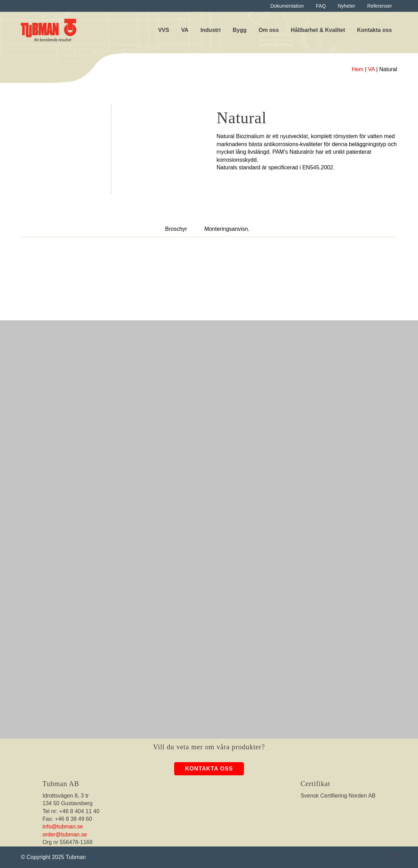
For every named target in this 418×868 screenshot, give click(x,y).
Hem (358, 69)
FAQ (321, 6)
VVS (164, 30)
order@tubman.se (65, 835)
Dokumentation (287, 6)
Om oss (269, 30)
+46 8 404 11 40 (79, 811)
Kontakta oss (374, 30)
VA (185, 30)
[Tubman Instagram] (394, 857)
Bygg (240, 30)
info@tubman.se (63, 827)
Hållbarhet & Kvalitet (318, 30)
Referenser (380, 6)
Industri (211, 30)
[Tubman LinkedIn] (396, 857)
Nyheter (347, 6)
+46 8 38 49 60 (73, 819)
